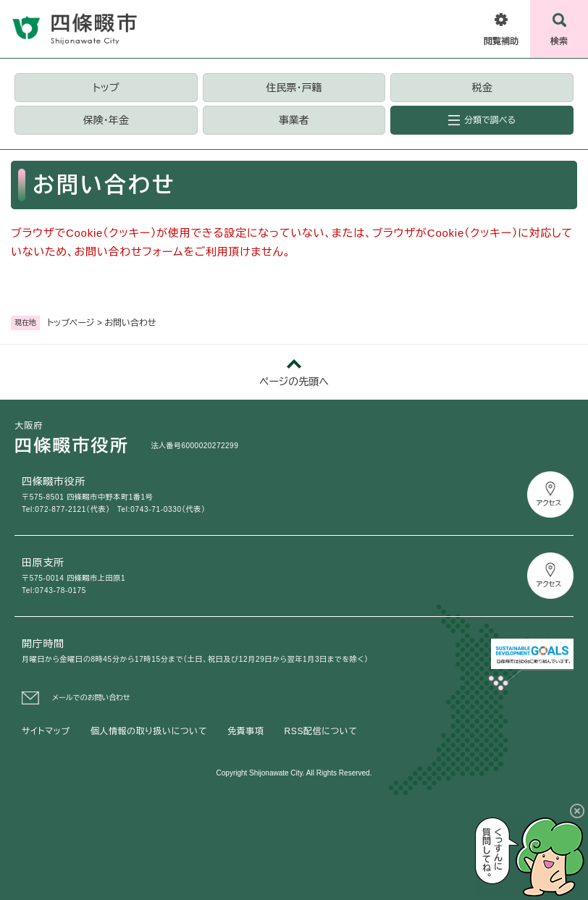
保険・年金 (106, 120)
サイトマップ (46, 731)
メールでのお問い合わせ (91, 698)
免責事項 (245, 731)
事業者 (294, 120)
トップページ (71, 323)
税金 (482, 88)
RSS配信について (321, 731)
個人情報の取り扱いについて (149, 731)
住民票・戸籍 (294, 88)
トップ (106, 88)
